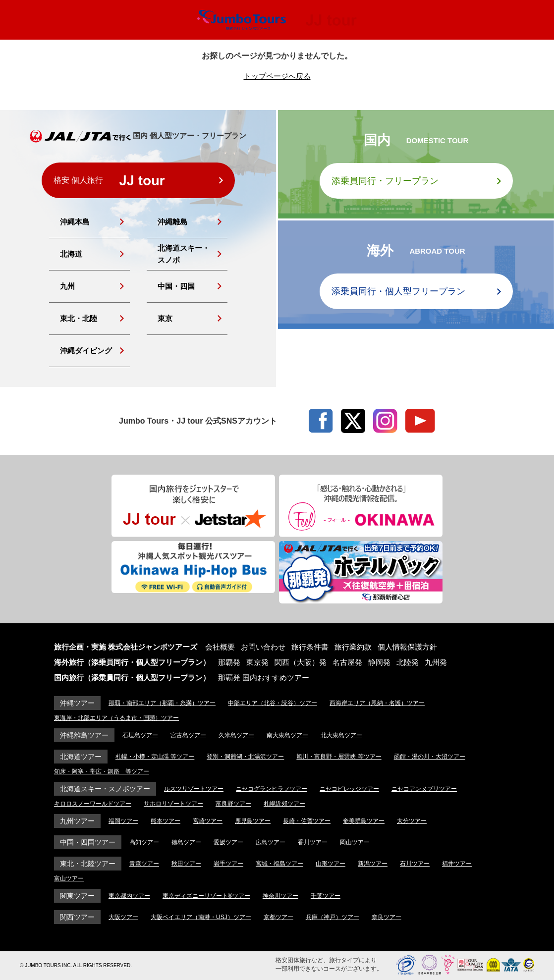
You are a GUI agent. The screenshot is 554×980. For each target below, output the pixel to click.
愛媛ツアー (228, 842)
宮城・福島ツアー (279, 864)
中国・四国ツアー (88, 842)
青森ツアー (144, 864)
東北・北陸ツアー (88, 864)
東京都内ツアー (129, 896)
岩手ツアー (228, 864)
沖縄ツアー (77, 703)
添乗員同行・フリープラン (385, 181)
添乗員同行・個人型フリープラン (398, 291)
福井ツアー (457, 864)
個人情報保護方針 (407, 647)
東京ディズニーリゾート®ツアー (206, 896)
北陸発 (408, 662)
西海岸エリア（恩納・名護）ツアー (377, 703)
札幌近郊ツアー (284, 804)
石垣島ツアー (140, 735)
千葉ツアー (326, 896)
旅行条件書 (310, 647)
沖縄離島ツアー (84, 735)
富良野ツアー (233, 804)
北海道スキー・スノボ (184, 254)
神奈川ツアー (280, 896)
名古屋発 (347, 662)
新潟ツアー (373, 864)
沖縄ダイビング (86, 351)
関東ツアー (77, 896)
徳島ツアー (186, 842)
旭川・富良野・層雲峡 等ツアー (339, 757)
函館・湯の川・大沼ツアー (430, 757)
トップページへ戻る (277, 76)
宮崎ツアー (208, 821)
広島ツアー (271, 842)
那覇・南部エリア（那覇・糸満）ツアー (162, 703)
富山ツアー (69, 878)
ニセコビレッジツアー (349, 789)
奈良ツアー (387, 917)
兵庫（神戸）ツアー (332, 917)
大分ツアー (412, 821)
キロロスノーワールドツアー (93, 804)
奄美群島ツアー (364, 821)
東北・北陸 (79, 318)
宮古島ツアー (188, 735)
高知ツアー (144, 842)
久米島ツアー (236, 735)
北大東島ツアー (341, 735)
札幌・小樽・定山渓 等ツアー (155, 757)
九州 (67, 286)
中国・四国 (176, 286)
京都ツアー (278, 917)
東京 (165, 318)
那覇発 (229, 662)
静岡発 (379, 662)
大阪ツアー (123, 917)
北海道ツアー (81, 757)
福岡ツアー (123, 821)
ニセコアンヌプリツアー (424, 789)
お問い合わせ (263, 647)
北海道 (71, 254)
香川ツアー (313, 842)
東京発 (257, 662)
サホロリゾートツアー (173, 804)
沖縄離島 (172, 222)
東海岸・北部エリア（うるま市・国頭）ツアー (116, 718)
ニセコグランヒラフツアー (272, 789)
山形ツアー (331, 864)
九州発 (436, 662)
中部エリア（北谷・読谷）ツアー (273, 703)
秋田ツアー (186, 864)
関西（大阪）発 (301, 662)
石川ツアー (415, 864)
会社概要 (220, 647)
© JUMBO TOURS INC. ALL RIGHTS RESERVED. (76, 965)
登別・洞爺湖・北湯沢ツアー (245, 757)
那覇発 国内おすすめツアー (264, 678)
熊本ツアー (166, 821)
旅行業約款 (353, 647)
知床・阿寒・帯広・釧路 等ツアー (102, 771)
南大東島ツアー (287, 735)
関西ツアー (77, 917)
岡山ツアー (355, 842)
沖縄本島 (75, 222)
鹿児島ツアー (253, 821)
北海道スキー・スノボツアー (105, 789)
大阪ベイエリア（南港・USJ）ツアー (201, 917)
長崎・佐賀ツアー (307, 821)
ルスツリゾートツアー (194, 789)
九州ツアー (77, 821)
